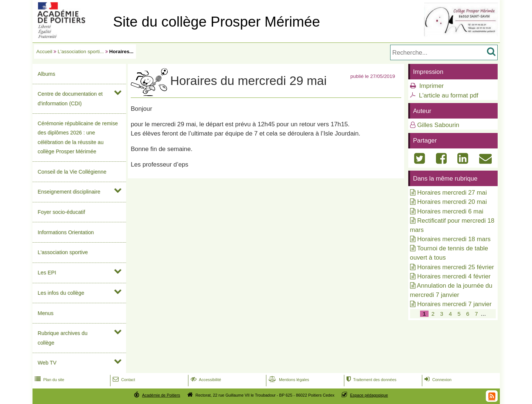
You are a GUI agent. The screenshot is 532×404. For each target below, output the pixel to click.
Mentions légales (288, 380)
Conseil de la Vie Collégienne (72, 172)
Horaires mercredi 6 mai (450, 211)
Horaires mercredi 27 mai (452, 193)
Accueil (44, 52)
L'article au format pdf (449, 95)
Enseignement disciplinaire (69, 192)
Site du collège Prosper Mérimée (216, 22)
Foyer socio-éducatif (61, 212)
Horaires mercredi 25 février (456, 267)
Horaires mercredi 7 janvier (454, 304)
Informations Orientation (66, 232)
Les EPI (47, 273)
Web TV (47, 363)
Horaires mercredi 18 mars (454, 239)
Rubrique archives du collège (63, 338)
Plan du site (49, 380)
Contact (123, 380)
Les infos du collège (61, 293)
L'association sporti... (81, 52)
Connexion (437, 380)
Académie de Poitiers (161, 395)
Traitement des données (371, 380)
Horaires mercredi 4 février (454, 276)
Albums (47, 74)
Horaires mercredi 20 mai (452, 202)
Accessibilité (205, 380)
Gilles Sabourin (438, 125)
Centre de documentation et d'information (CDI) (70, 98)
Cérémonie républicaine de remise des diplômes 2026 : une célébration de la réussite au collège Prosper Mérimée (78, 137)
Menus (46, 313)
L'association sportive (63, 252)
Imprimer (432, 86)
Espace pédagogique (369, 395)
